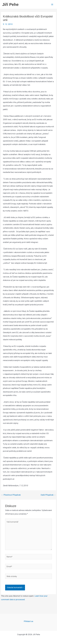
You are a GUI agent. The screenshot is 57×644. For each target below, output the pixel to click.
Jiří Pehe (10, 4)
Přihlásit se (28, 621)
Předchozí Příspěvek (11, 495)
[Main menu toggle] (52, 4)
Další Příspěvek (48, 495)
